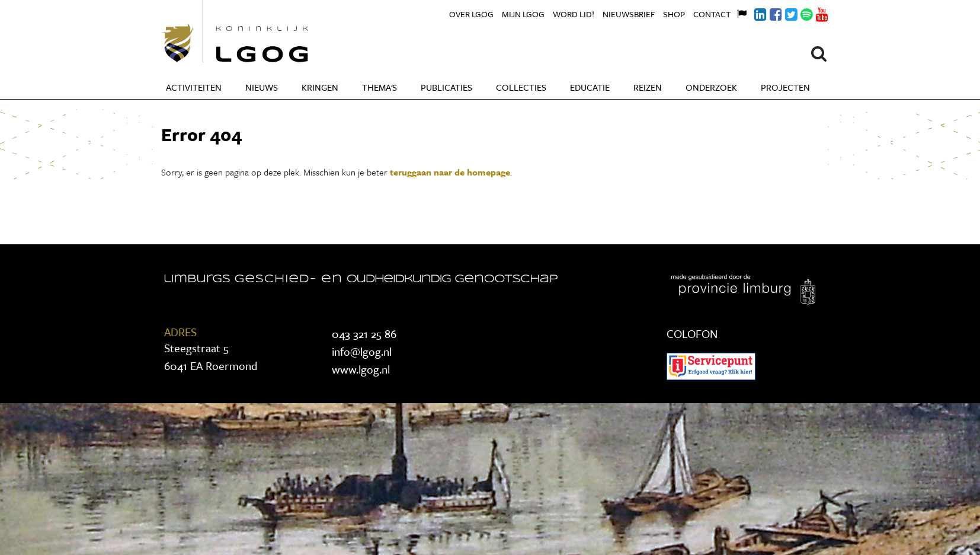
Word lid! (574, 14)
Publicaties (446, 87)
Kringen (320, 87)
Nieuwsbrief (629, 14)
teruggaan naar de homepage (450, 172)
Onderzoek (711, 87)
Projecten (785, 87)
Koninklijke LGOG (262, 31)
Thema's (379, 87)
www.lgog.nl (361, 369)
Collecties (521, 87)
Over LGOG (471, 14)
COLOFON (692, 334)
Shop (674, 14)
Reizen (648, 87)
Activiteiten (194, 87)
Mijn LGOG (523, 14)
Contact (712, 14)
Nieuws (262, 87)
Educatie (590, 87)
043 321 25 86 (364, 334)
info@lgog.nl (362, 351)
